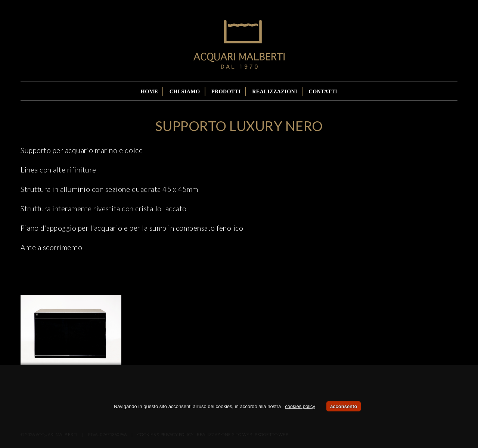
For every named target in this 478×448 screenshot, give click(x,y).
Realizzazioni (275, 92)
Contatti (323, 92)
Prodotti (226, 92)
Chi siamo (185, 92)
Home (149, 92)
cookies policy (300, 406)
